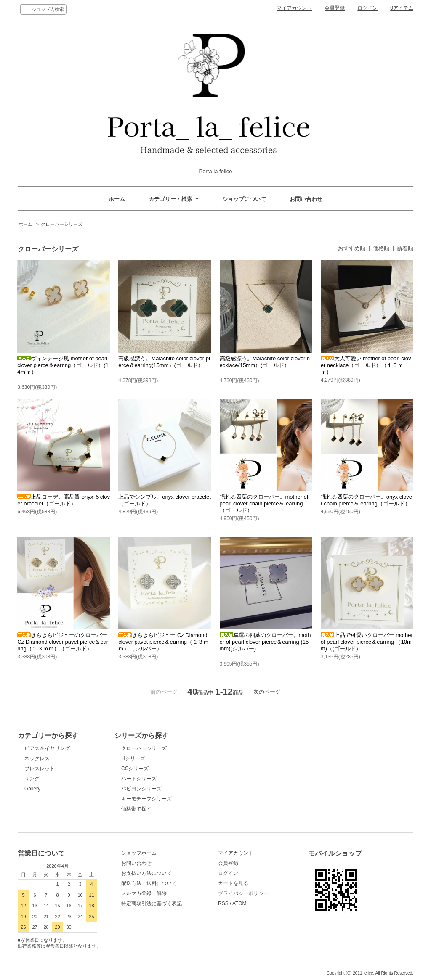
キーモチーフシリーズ (146, 799)
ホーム (117, 199)
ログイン (367, 8)
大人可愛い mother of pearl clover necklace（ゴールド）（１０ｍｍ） (366, 365)
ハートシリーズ (139, 779)
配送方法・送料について (149, 883)
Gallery (32, 789)
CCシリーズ (135, 769)
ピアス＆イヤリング (47, 748)
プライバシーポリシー (243, 893)
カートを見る (233, 883)
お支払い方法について (146, 873)
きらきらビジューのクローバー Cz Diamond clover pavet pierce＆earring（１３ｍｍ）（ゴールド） (63, 642)
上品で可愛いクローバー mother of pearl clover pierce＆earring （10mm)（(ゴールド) (367, 642)
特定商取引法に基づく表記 (152, 903)
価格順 (381, 248)
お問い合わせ (306, 199)
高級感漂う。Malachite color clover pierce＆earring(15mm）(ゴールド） (164, 362)
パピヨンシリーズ (141, 789)
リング (32, 779)
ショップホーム (139, 853)
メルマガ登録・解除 (144, 893)
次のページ (267, 692)
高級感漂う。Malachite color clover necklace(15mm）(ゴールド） (265, 362)
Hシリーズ (133, 758)
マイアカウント (294, 8)
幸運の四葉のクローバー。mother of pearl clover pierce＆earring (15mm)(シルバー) (265, 642)
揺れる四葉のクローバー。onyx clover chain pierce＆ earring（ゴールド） (366, 500)
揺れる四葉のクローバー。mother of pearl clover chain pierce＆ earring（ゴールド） (264, 503)
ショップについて (244, 199)
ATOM (239, 903)
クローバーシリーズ (62, 224)
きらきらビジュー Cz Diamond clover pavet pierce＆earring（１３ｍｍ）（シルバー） (164, 642)
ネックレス (37, 758)
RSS (223, 903)
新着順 (405, 248)
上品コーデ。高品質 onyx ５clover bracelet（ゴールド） (64, 500)
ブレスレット (40, 769)
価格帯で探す (139, 809)
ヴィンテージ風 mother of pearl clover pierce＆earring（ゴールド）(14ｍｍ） (63, 365)
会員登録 (335, 8)
